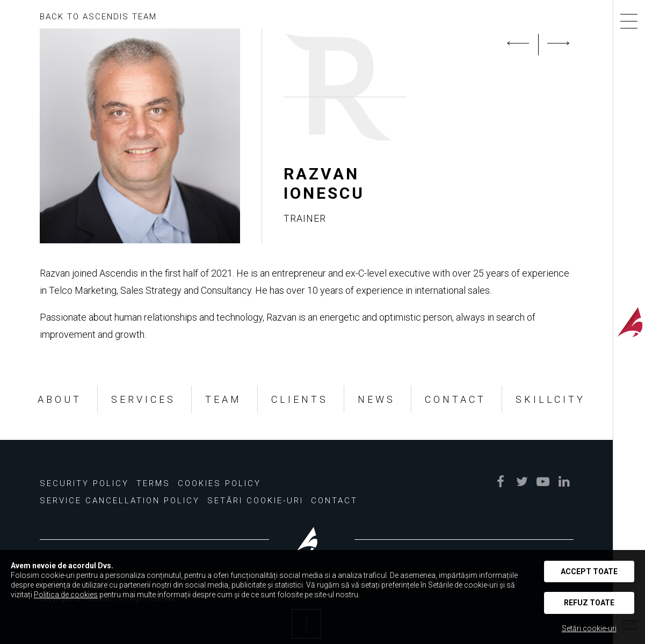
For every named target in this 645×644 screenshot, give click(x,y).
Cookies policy (219, 483)
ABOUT (60, 399)
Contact (334, 501)
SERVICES (143, 399)
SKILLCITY (550, 399)
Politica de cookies (66, 595)
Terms (153, 483)
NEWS (376, 399)
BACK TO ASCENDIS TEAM (98, 17)
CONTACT (455, 399)
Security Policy (84, 483)
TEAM (223, 399)
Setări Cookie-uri (255, 501)
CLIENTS (300, 399)
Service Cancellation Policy (120, 501)
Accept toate (589, 571)
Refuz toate (589, 603)
